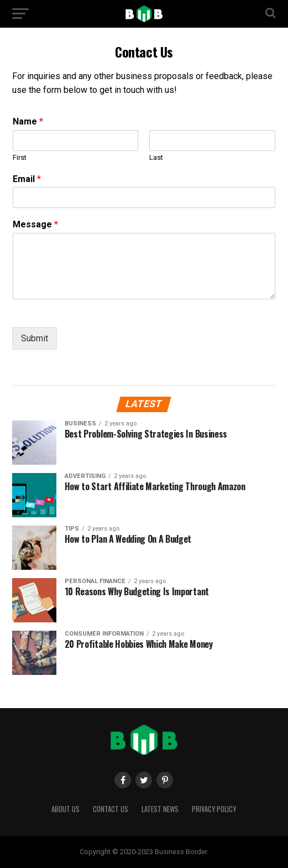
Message (35, 224)
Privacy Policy (214, 809)
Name (28, 121)
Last (156, 157)
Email (27, 179)
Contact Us (111, 809)
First (20, 157)
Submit (35, 338)
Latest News (160, 809)
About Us (66, 809)
